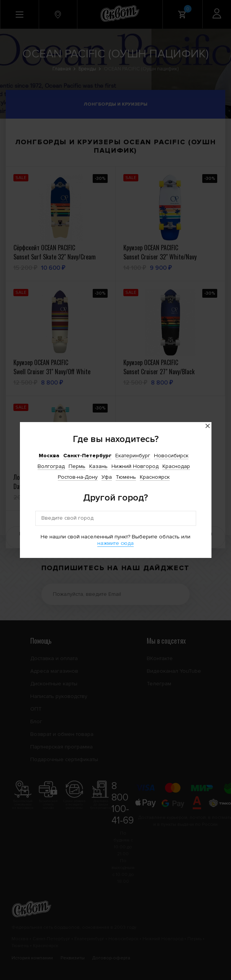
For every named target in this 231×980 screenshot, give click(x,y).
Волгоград (51, 466)
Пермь (77, 466)
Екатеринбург (133, 456)
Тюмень (126, 477)
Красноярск (155, 477)
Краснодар (176, 466)
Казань (98, 466)
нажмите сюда (115, 543)
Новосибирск (171, 456)
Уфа (107, 477)
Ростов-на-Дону (78, 477)
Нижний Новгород (135, 466)
